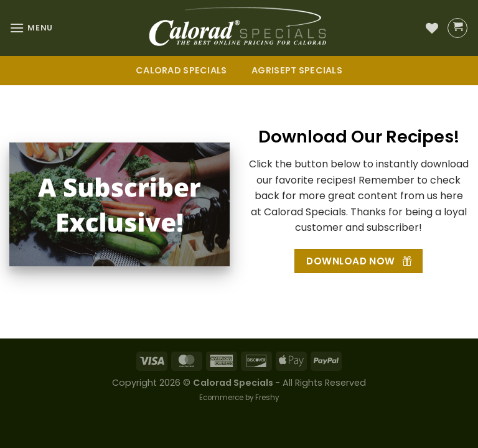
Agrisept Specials (297, 70)
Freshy (267, 398)
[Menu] (31, 28)
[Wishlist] (432, 28)
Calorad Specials (181, 70)
